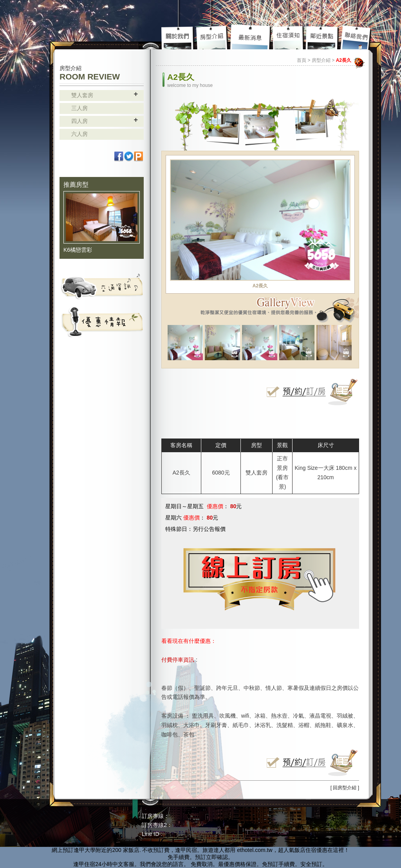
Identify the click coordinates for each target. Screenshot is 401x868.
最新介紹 (251, 37)
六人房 (79, 134)
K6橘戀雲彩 (78, 250)
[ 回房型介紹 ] (345, 788)
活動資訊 (102, 321)
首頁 (302, 60)
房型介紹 (213, 37)
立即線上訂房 (310, 392)
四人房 (79, 121)
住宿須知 (289, 37)
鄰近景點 (322, 37)
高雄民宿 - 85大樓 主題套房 (93, 23)
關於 (179, 37)
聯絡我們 (356, 37)
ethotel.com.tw (255, 850)
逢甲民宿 (186, 850)
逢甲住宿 (84, 864)
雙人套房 (82, 95)
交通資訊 (102, 286)
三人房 (79, 108)
